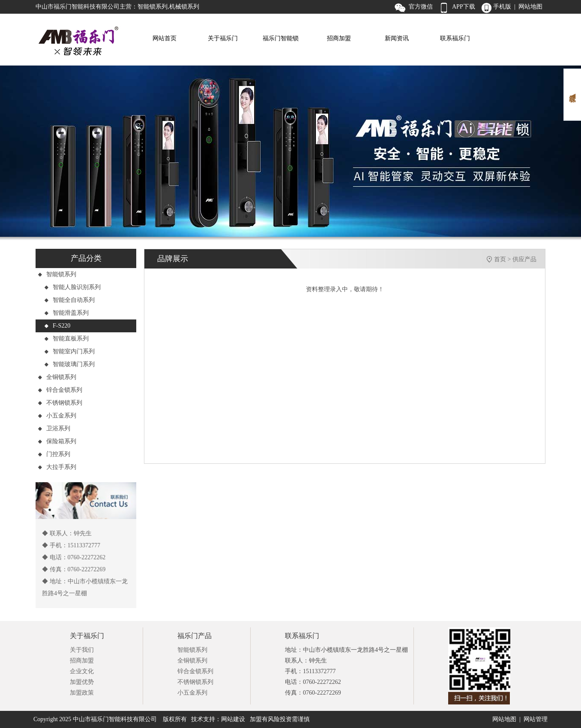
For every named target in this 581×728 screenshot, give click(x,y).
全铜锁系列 (57, 377)
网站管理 (536, 719)
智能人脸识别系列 (72, 287)
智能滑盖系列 (66, 313)
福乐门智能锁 (281, 38)
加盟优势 (82, 682)
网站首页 (165, 38)
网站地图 (504, 719)
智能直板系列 (66, 339)
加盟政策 (82, 693)
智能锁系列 (57, 274)
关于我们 (82, 650)
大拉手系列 (57, 467)
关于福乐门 (223, 38)
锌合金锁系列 (60, 390)
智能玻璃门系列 (69, 364)
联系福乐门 (455, 38)
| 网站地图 (528, 7)
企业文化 (82, 671)
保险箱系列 (57, 441)
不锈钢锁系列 (60, 403)
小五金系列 (57, 416)
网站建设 (233, 719)
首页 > (503, 259)
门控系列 (54, 454)
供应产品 (524, 259)
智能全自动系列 (69, 300)
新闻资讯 (397, 38)
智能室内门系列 (69, 351)
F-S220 (57, 326)
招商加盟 (339, 38)
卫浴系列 (54, 428)
